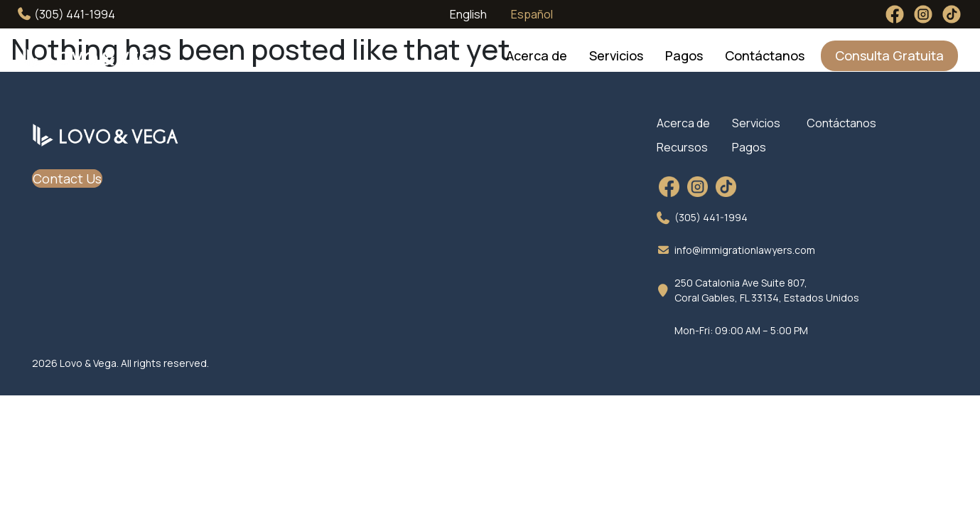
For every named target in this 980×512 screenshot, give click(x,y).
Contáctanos (765, 55)
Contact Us (67, 178)
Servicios (616, 55)
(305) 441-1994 (66, 14)
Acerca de (537, 55)
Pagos (684, 55)
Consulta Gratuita (889, 55)
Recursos (682, 147)
